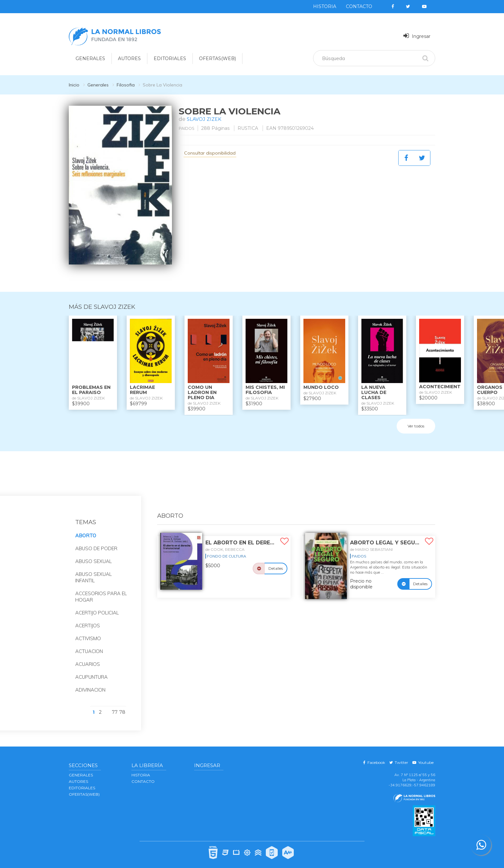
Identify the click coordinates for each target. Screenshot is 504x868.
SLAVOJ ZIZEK (205, 119)
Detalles (276, 561)
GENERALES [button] (90, 58)
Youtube (423, 755)
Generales (98, 85)
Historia (325, 6)
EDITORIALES (82, 781)
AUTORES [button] (129, 58)
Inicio (74, 85)
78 (122, 705)
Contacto (359, 6)
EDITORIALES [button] (170, 58)
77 (115, 705)
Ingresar (417, 36)
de (225, 542)
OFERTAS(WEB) (217, 58)
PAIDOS (188, 128)
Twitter (399, 755)
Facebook (374, 755)
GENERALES (81, 768)
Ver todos (416, 419)
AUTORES (78, 774)
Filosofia (126, 85)
